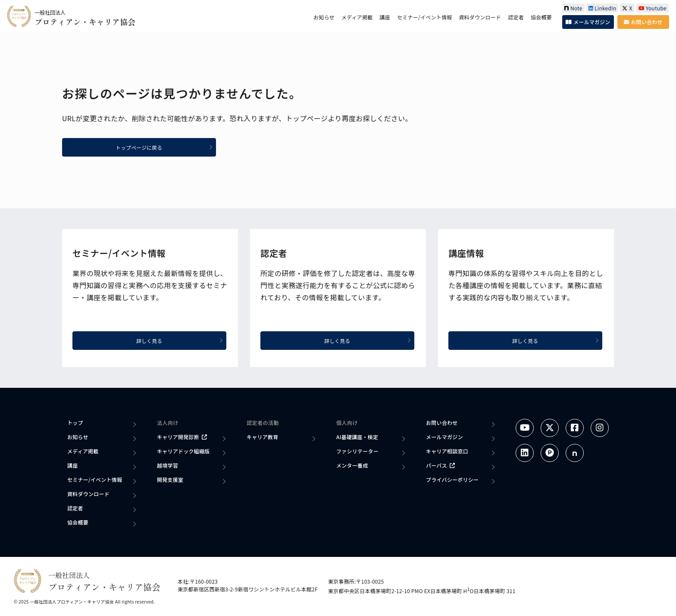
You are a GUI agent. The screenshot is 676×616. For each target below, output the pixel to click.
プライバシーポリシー (452, 479)
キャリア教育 (262, 437)
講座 (385, 17)
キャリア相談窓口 (447, 451)
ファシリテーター (357, 451)
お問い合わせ (643, 22)
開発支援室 (170, 479)
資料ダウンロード (480, 17)
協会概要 (541, 17)
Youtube (653, 8)
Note (573, 8)
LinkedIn (602, 8)
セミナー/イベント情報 (424, 17)
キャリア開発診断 (182, 437)
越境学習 (167, 465)
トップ (75, 423)
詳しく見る (181, 341)
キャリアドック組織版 (183, 451)
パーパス (440, 465)
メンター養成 (352, 465)
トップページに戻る (165, 147)
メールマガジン (588, 22)
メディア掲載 (357, 17)
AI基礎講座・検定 (357, 437)
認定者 (516, 17)
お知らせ (324, 17)
